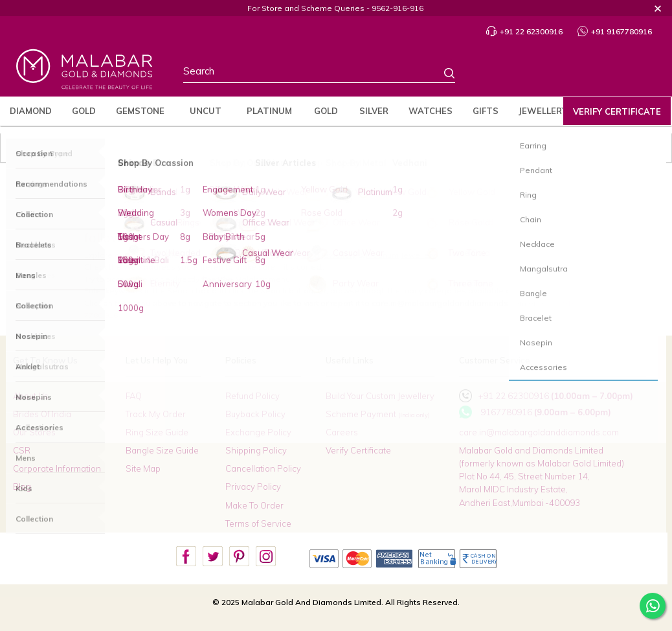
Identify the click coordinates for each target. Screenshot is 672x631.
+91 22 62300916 (524, 31)
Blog (22, 487)
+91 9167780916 (615, 31)
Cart (641, 74)
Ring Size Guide (157, 432)
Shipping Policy (256, 450)
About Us (31, 396)
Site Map (143, 468)
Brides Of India (42, 414)
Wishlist (611, 74)
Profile (578, 74)
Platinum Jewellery (401, 255)
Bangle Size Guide (162, 450)
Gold (84, 111)
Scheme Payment (378, 414)
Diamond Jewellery (261, 255)
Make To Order (254, 505)
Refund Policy (252, 396)
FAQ (134, 396)
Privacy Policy (253, 487)
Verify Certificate (617, 111)
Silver (374, 111)
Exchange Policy (258, 432)
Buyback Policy (255, 414)
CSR (22, 450)
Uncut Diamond (206, 116)
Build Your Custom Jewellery (380, 396)
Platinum (269, 111)
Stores (512, 74)
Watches (431, 111)
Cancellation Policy (263, 468)
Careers (342, 432)
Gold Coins (326, 116)
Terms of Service (258, 523)
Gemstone (140, 111)
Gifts (486, 111)
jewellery (543, 111)
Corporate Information (57, 468)
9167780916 (506, 412)
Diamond (31, 111)
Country (545, 74)
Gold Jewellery (329, 255)
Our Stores (34, 432)
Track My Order (156, 414)
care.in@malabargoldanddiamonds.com (539, 432)
